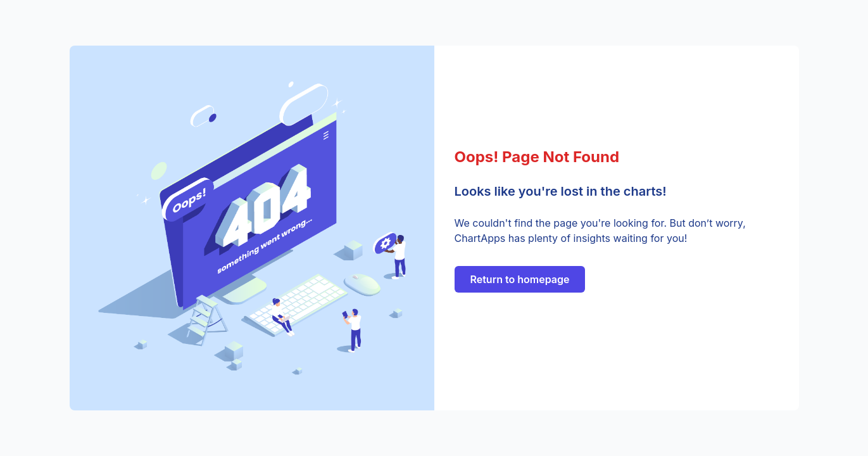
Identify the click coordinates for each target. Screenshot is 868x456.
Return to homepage (520, 279)
